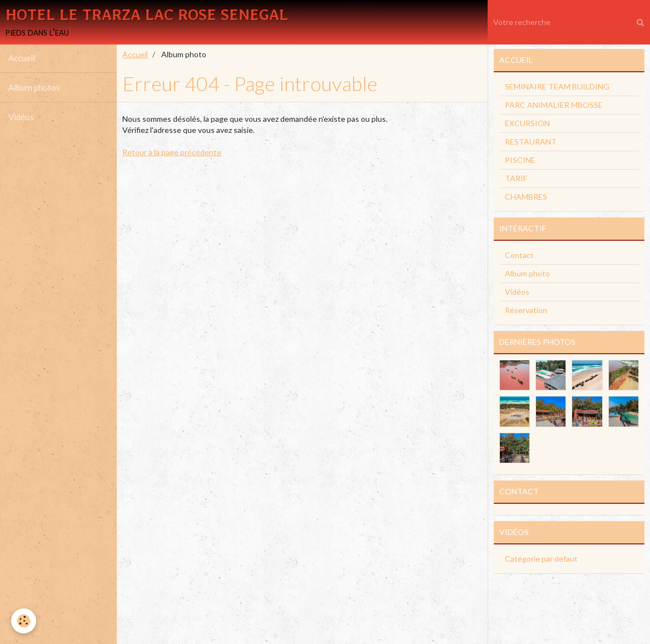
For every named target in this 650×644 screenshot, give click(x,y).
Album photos (34, 88)
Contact (519, 256)
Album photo (527, 274)
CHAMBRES (526, 198)
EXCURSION (527, 124)
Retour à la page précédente (172, 153)
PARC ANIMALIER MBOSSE (554, 106)
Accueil (22, 59)
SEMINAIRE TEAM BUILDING (557, 88)
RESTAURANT (531, 143)
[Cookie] (24, 621)
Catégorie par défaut (541, 560)
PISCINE (520, 161)
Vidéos (21, 118)
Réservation (526, 311)
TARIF (516, 179)
